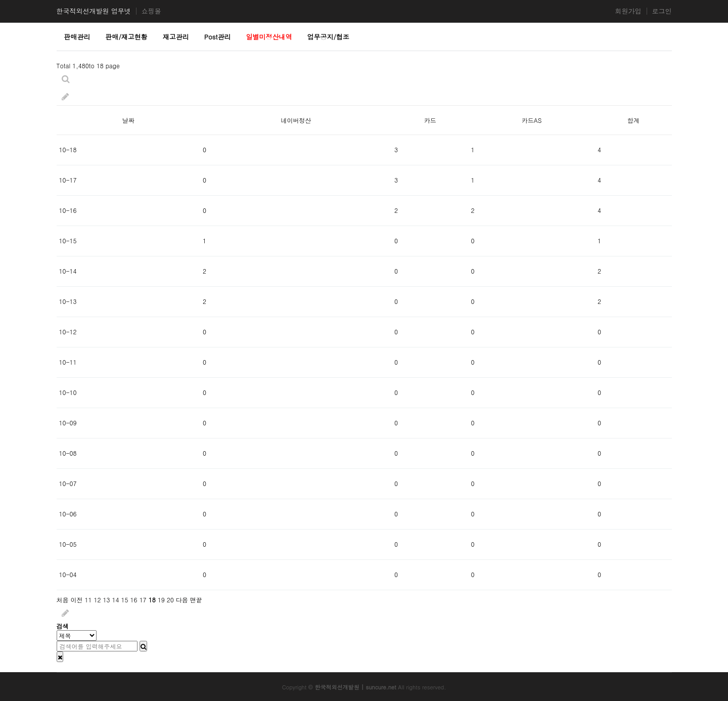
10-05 (68, 544)
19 (161, 600)
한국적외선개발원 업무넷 (94, 11)
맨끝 (196, 600)
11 (88, 600)
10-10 (68, 392)
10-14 (68, 271)
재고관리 (176, 37)
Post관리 (218, 37)
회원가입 (628, 11)
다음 (182, 600)
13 (107, 600)
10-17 (68, 180)
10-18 (68, 149)
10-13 (68, 301)
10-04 (68, 574)
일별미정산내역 (269, 37)
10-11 (68, 362)
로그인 (662, 11)
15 (125, 600)
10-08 (68, 453)
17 (143, 600)
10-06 (68, 514)
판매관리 (77, 37)
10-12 (68, 332)
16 (134, 600)
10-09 (68, 423)
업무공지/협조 (328, 37)
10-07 (68, 483)
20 (170, 600)
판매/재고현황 (126, 37)
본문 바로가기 (0, 0)
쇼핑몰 (151, 11)
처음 (63, 600)
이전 (77, 600)
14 (116, 600)
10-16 (68, 210)
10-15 (68, 240)
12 (98, 600)
